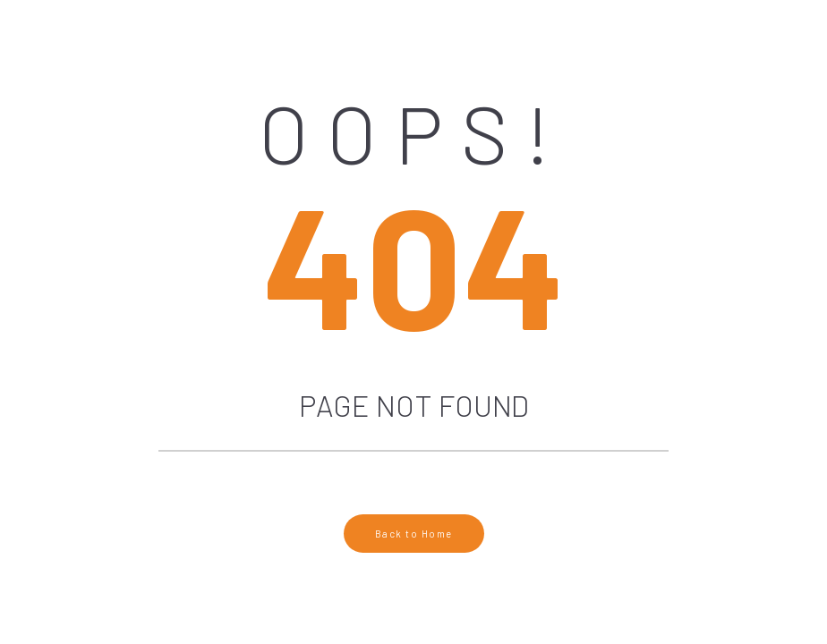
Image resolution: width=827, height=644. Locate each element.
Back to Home (414, 534)
